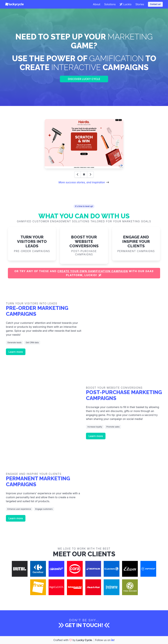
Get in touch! (84, 625)
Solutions (110, 4)
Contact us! (155, 4)
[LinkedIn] (113, 640)
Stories (140, 4)
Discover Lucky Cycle (84, 79)
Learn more (16, 352)
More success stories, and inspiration (82, 182)
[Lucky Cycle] (14, 4)
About (97, 4)
